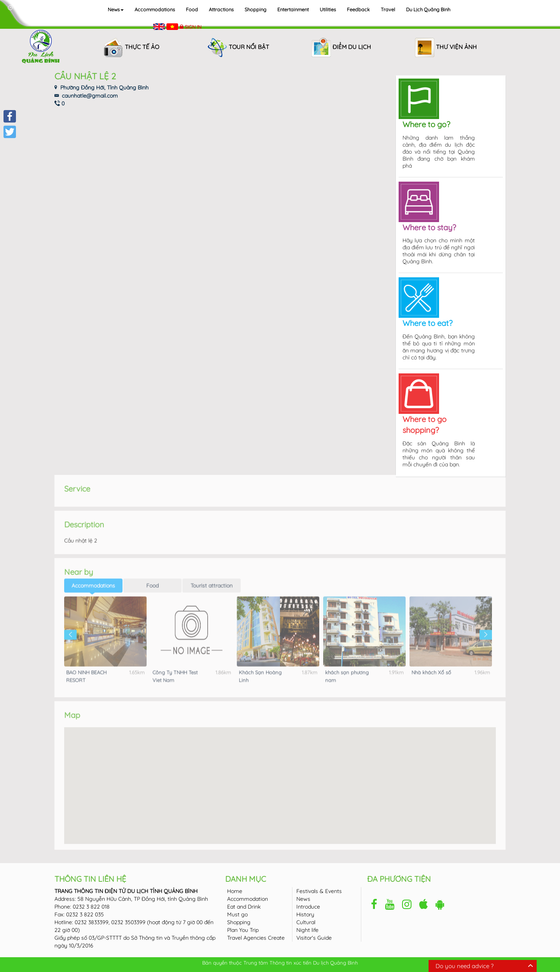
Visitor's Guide (314, 938)
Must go (237, 914)
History (305, 914)
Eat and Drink (244, 907)
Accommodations (155, 9)
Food (192, 9)
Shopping (255, 9)
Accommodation (248, 899)
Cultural (306, 922)
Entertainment (293, 9)
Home (235, 891)
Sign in (193, 27)
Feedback (358, 9)
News (116, 9)
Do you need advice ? (465, 966)
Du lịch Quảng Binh (428, 9)
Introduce (308, 907)
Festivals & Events (319, 891)
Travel (388, 9)
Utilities (328, 9)
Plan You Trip (243, 930)
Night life (307, 930)
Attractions (221, 9)
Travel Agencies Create (256, 938)
